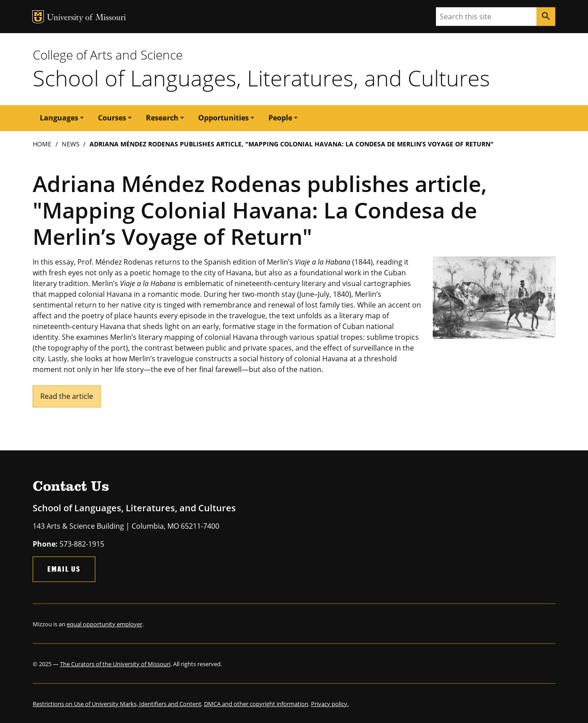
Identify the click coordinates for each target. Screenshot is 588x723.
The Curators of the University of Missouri (115, 664)
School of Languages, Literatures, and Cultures (261, 78)
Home (42, 144)
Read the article (67, 396)
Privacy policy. (330, 704)
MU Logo (38, 17)
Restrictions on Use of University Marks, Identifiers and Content (117, 704)
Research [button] (162, 118)
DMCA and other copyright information (256, 704)
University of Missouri (87, 18)
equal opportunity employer (104, 624)
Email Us (64, 569)
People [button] (280, 118)
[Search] (546, 17)
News (71, 144)
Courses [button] (112, 118)
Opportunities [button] (224, 118)
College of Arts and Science (108, 55)
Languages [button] (59, 118)
